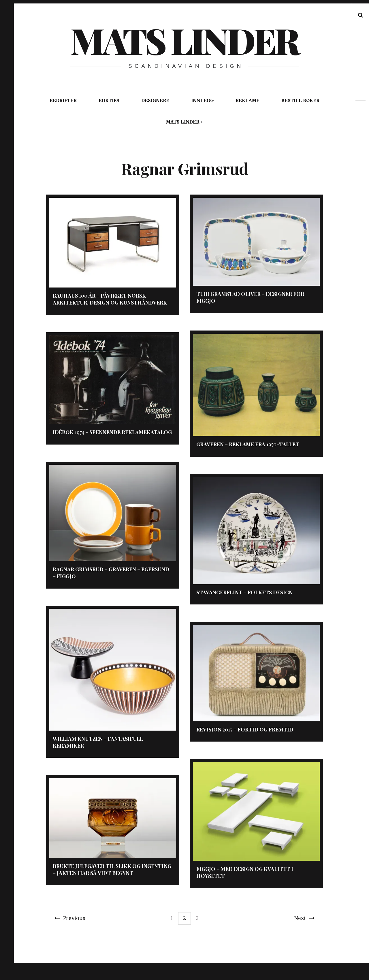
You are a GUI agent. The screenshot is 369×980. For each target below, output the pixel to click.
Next (304, 918)
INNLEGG (202, 101)
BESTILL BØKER (300, 101)
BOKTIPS (109, 101)
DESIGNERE (155, 101)
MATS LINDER (183, 122)
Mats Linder (184, 40)
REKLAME (247, 101)
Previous (70, 918)
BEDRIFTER (63, 101)
